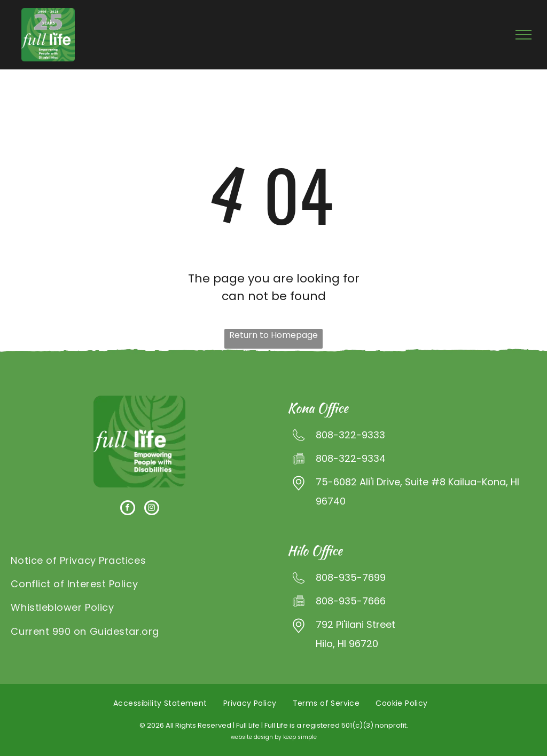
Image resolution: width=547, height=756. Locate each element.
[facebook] (128, 509)
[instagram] (152, 509)
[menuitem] (139, 561)
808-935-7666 (351, 601)
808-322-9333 (350, 435)
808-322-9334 (351, 458)
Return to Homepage (273, 335)
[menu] (523, 35)
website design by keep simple (274, 737)
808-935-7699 (351, 577)
